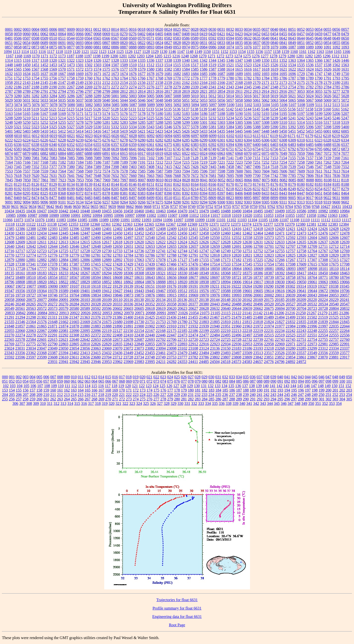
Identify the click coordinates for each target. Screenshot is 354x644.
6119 (274, 136)
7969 (106, 180)
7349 (27, 167)
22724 (215, 339)
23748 (150, 357)
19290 (269, 286)
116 (101, 386)
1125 (120, 52)
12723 (42, 251)
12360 (95, 224)
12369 (192, 224)
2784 (327, 87)
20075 (31, 300)
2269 (88, 87)
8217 (221, 189)
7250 (248, 162)
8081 (275, 180)
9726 (165, 207)
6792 (292, 149)
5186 (204, 114)
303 (335, 399)
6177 (301, 136)
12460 (226, 233)
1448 (9, 65)
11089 (104, 220)
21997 (323, 326)
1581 (159, 69)
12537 (139, 238)
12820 (236, 255)
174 (149, 390)
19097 (64, 286)
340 (242, 403)
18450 (323, 273)
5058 (239, 100)
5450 (283, 131)
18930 (193, 282)
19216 (225, 286)
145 (300, 386)
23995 (150, 362)
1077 (257, 47)
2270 (97, 87)
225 (149, 395)
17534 (236, 264)
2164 (204, 83)
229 (177, 395)
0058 (9, 34)
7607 (292, 171)
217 (94, 395)
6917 (142, 153)
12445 (63, 233)
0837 (257, 43)
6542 (9, 149)
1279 (282, 56)
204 (5, 395)
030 (211, 377)
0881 (97, 47)
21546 (20, 322)
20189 (290, 300)
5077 (44, 105)
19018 (269, 282)
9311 (283, 202)
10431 (336, 207)
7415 (168, 167)
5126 (97, 109)
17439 (150, 264)
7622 (44, 176)
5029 (9, 100)
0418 (195, 34)
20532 (312, 304)
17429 (128, 264)
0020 (159, 29)
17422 (107, 264)
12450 (118, 233)
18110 (334, 269)
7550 (336, 167)
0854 (327, 43)
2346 (257, 87)
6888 (88, 153)
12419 (269, 229)
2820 (195, 91)
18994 (226, 282)
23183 (236, 348)
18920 (182, 282)
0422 (230, 34)
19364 (42, 291)
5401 (9, 131)
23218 (269, 348)
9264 (124, 202)
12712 (334, 246)
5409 (35, 131)
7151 (256, 158)
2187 (27, 87)
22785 (42, 344)
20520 (269, 304)
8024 (177, 180)
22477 (204, 335)
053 (19, 381)
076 (177, 381)
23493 (226, 353)
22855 (150, 344)
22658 (107, 339)
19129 (118, 286)
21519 (323, 317)
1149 (198, 52)
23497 (236, 353)
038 (266, 377)
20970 (129, 313)
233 (205, 395)
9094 (27, 202)
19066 (345, 282)
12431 (20, 233)
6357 (115, 145)
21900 (139, 326)
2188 (35, 87)
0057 (345, 29)
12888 (96, 260)
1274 (238, 56)
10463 (161, 211)
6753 (248, 149)
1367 (327, 60)
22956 (258, 344)
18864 (139, 282)
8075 (266, 180)
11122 (31, 224)
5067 (310, 100)
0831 (204, 43)
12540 (150, 238)
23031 (20, 348)
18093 (291, 269)
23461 (161, 353)
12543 (182, 238)
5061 (257, 100)
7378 (62, 167)
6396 (239, 145)
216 (88, 395)
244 (280, 395)
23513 (258, 353)
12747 (204, 251)
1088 (301, 47)
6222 (9, 140)
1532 (283, 65)
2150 (88, 83)
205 (12, 395)
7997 (124, 180)
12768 (334, 251)
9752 (209, 207)
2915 (274, 91)
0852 (310, 43)
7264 (345, 162)
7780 (283, 176)
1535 (301, 65)
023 (163, 377)
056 (39, 381)
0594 (230, 38)
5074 (18, 105)
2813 (133, 91)
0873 (35, 47)
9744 (183, 207)
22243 (301, 331)
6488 (327, 145)
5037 (80, 100)
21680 (118, 322)
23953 (107, 362)
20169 (258, 300)
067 (115, 381)
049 (342, 377)
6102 (230, 136)
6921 (177, 153)
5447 (257, 131)
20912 (53, 313)
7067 (319, 153)
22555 (334, 335)
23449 (128, 353)
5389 (265, 127)
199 (322, 390)
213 (67, 395)
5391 (283, 127)
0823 (150, 43)
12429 (345, 229)
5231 (204, 118)
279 (170, 399)
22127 (118, 331)
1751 (9, 78)
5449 (274, 131)
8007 (142, 180)
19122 (107, 286)
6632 (62, 149)
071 (143, 381)
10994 (97, 215)
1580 (150, 69)
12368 (182, 224)
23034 (31, 348)
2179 (327, 83)
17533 (226, 264)
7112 (177, 158)
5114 (345, 105)
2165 (212, 83)
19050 (301, 282)
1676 (133, 74)
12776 (53, 255)
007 (53, 377)
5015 (239, 96)
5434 (212, 131)
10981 (312, 211)
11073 (18, 220)
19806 (85, 295)
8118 (345, 180)
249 (315, 395)
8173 (248, 184)
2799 (106, 91)
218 (101, 395)
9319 (327, 202)
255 (5, 399)
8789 (195, 198)
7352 (35, 167)
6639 (115, 149)
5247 (345, 118)
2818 (177, 91)
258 (26, 399)
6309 (292, 140)
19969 (193, 295)
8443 (283, 193)
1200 (114, 56)
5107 (292, 105)
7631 (53, 176)
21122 (236, 313)
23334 (334, 348)
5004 (142, 96)
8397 (221, 193)
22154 (139, 331)
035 (246, 377)
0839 (265, 43)
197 (308, 390)
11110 (305, 220)
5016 (248, 96)
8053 (230, 180)
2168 (239, 83)
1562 (336, 65)
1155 (250, 52)
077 (184, 381)
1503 (97, 65)
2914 (265, 91)
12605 (323, 238)
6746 (186, 149)
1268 (194, 56)
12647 (85, 246)
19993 (236, 295)
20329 (107, 304)
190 (260, 390)
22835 (118, 344)
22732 (247, 339)
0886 (115, 47)
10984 (345, 211)
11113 (336, 220)
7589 (168, 171)
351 (318, 403)
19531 (193, 291)
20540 (334, 304)
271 (115, 399)
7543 (301, 167)
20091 (64, 300)
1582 (168, 69)
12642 (31, 246)
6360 (142, 145)
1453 (53, 65)
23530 (291, 353)
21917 (182, 326)
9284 (168, 202)
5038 (88, 100)
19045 (291, 282)
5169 (62, 114)
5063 (274, 100)
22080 (53, 331)
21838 (312, 322)
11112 (326, 220)
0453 (265, 34)
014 (101, 377)
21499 (291, 317)
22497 (247, 335)
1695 (283, 74)
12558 (247, 238)
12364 (138, 224)
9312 (292, 202)
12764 (312, 251)
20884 (42, 313)
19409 (96, 291)
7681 (212, 176)
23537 (301, 353)
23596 (20, 357)
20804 (334, 308)
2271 (106, 87)
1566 (27, 69)
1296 (326, 56)
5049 (168, 100)
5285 (142, 122)
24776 (269, 362)
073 (156, 381)
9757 (236, 207)
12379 (290, 224)
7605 (274, 171)
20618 (150, 308)
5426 (186, 131)
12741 (161, 251)
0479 (345, 34)
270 (108, 399)
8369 (71, 193)
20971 (140, 313)
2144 (35, 83)
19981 (226, 295)
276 (149, 399)
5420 (133, 131)
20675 (269, 308)
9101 (62, 202)
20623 (182, 308)
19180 (182, 286)
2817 (168, 91)
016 (115, 377)
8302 (35, 193)
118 (114, 386)
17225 (258, 260)
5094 (195, 105)
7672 (195, 176)
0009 (71, 29)
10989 (54, 215)
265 (74, 399)
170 (122, 390)
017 (122, 377)
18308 (139, 273)
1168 (18, 56)
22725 (226, 339)
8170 (230, 184)
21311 (52, 317)
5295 (168, 122)
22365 (85, 335)
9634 (32, 207)
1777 (204, 78)
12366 (160, 224)
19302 (290, 286)
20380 (204, 304)
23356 (20, 353)
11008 (183, 215)
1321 (62, 60)
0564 (88, 38)
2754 (292, 87)
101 (349, 381)
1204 (149, 56)
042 (294, 377)
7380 (71, 167)
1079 (274, 47)
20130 (139, 300)
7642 (80, 176)
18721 (236, 277)
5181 (168, 114)
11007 (172, 215)
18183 (42, 273)
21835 (301, 322)
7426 (195, 167)
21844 (334, 322)
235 (218, 395)
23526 (280, 353)
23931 (53, 362)
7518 (274, 167)
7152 (265, 158)
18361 (215, 273)
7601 (248, 171)
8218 (230, 189)
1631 (345, 69)
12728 (85, 251)
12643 (42, 246)
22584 (31, 339)
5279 (88, 122)
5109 (310, 105)
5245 (327, 118)
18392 (280, 273)
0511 (62, 38)
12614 (74, 242)
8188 (345, 184)
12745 (193, 251)
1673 (115, 74)
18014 (172, 269)
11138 (52, 224)
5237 (257, 118)
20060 (20, 300)
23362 (31, 353)
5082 (89, 105)
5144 (248, 109)
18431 (312, 273)
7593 (177, 171)
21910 (172, 326)
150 (335, 386)
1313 (344, 56)
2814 (142, 91)
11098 (189, 220)
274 (136, 399)
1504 (106, 65)
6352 (71, 145)
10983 (334, 211)
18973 (215, 282)
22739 (258, 339)
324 (139, 403)
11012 (194, 215)
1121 (85, 52)
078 (191, 381)
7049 (283, 153)
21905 (161, 326)
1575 (106, 69)
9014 (301, 198)
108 (47, 386)
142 (280, 386)
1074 (230, 47)
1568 (44, 69)
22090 (74, 331)
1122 (94, 52)
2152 (106, 83)
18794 (345, 277)
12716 (9, 251)
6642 (142, 149)
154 (12, 390)
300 (315, 399)
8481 (71, 198)
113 (81, 386)
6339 (44, 145)
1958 (9, 83)
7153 (274, 158)
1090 (319, 47)
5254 (53, 122)
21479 (236, 317)
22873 (172, 344)
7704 (265, 176)
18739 (269, 277)
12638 (334, 242)
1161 (303, 52)
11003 (162, 215)
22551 (312, 335)
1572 (80, 69)
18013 (161, 269)
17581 (280, 264)
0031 (221, 29)
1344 (212, 60)
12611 (42, 242)
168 (108, 390)
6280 (142, 140)
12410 (182, 229)
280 (177, 399)
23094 (161, 348)
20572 (42, 308)
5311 (292, 122)
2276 (150, 87)
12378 (279, 224)
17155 (204, 260)
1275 (247, 56)
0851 (301, 43)
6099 (213, 136)
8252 (301, 189)
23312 (323, 348)
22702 (161, 339)
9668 (147, 207)
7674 (204, 176)
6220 (345, 136)
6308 (283, 140)
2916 (283, 91)
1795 (345, 78)
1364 (301, 60)
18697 (215, 277)
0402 (142, 34)
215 (81, 395)
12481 (31, 238)
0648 (327, 38)
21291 (9, 317)
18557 (63, 277)
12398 (85, 229)
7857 (36, 180)
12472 (291, 233)
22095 (85, 331)
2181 (345, 83)
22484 (215, 335)
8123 (18, 184)
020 (143, 377)
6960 (212, 153)
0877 (71, 47)
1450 (27, 65)
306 (15, 403)
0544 (71, 38)
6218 (327, 136)
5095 (204, 105)
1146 (172, 52)
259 (32, 399)
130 (197, 386)
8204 (106, 189)
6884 (62, 153)
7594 (186, 171)
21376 (96, 317)
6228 (62, 140)
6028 (133, 136)
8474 (35, 198)
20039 (291, 295)
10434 (9, 211)
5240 (283, 118)
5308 (265, 122)
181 (198, 390)
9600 (336, 202)
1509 (124, 65)
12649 (107, 246)
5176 (124, 114)
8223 (239, 189)
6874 (9, 153)
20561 (20, 308)
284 (205, 399)
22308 (74, 335)
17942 (118, 269)
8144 (115, 184)
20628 (204, 308)
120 (128, 386)
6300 (212, 140)
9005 (292, 198)
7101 (142, 158)
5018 (265, 96)
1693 (265, 74)
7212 (159, 162)
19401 (85, 291)
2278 (168, 87)
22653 (96, 339)
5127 (106, 109)
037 (260, 377)
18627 (128, 277)
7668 (177, 176)
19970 (204, 295)
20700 (291, 308)
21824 (269, 322)
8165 (204, 184)
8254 (319, 189)
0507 (27, 38)
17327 (345, 260)
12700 (258, 246)
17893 (74, 269)
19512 (182, 291)
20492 (247, 304)
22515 (269, 335)
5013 (221, 96)
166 (94, 390)
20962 (118, 313)
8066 (248, 180)
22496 (236, 335)
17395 (85, 264)
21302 (42, 317)
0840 (274, 43)
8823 (230, 198)
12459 (215, 233)
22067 (42, 331)
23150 (226, 348)
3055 (319, 91)
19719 (20, 295)
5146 (265, 109)
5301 (204, 122)
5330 (97, 127)
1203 (141, 56)
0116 (115, 34)
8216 (212, 189)
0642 (283, 38)
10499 (280, 211)
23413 (85, 353)
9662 (130, 207)
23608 (53, 357)
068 (122, 381)
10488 (226, 211)
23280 (291, 348)
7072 (327, 153)
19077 (31, 286)
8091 (319, 180)
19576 (204, 291)
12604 (312, 238)
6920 (168, 153)
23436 (118, 353)
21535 (9, 322)
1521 (230, 65)
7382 (80, 167)
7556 (18, 171)
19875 (139, 295)
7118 (186, 158)
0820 (124, 43)
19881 (161, 295)
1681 (168, 74)
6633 (71, 149)
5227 (168, 118)
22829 (107, 344)
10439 (53, 211)
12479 (9, 238)
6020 (62, 136)
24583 (247, 362)
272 (122, 399)
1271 (211, 56)
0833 (221, 43)
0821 (133, 43)
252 (335, 395)
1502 (88, 65)
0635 (257, 38)
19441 (128, 291)
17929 (107, 269)
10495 (258, 211)
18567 (74, 277)
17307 (312, 260)
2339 (195, 87)
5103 (257, 105)
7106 (160, 158)
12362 (117, 224)
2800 (115, 91)
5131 (133, 109)
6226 (44, 140)
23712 (118, 357)
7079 (18, 158)
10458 (128, 211)
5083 (98, 105)
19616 (280, 291)
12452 (139, 233)
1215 (167, 56)
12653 (150, 246)
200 (328, 390)
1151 (216, 52)
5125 (88, 109)
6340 (53, 145)
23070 (118, 348)
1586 (204, 69)
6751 (230, 149)
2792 (53, 91)
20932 (96, 313)
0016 (133, 29)
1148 (190, 52)
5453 (310, 131)
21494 (280, 317)
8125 (27, 184)
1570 (62, 69)
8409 (257, 193)
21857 (20, 326)
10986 (22, 215)
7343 (9, 167)
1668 (71, 74)
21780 (182, 322)
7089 (98, 158)
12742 (172, 251)
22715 (182, 339)
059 (60, 381)
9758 (245, 207)
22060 (20, 331)
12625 (193, 242)
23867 (312, 357)
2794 (62, 91)
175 (156, 390)
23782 (193, 357)
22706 (172, 339)
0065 (71, 34)
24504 (215, 362)
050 (349, 377)
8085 (292, 180)
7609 (301, 171)
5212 (44, 118)
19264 (247, 286)
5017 (257, 96)
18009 (150, 269)
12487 (85, 238)
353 (332, 403)
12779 (74, 255)
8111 (336, 180)
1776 (195, 78)
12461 (236, 233)
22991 (345, 344)
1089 (310, 47)
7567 (71, 171)
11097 (178, 220)
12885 (74, 260)
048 (335, 377)
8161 (168, 184)
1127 (137, 52)
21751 (150, 322)
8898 (265, 198)
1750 (345, 74)
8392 (186, 193)
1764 (124, 78)
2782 (310, 87)
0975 (195, 47)
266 (81, 399)
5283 (124, 122)
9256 (97, 202)
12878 (345, 255)
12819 (226, 255)
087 (253, 381)
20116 (128, 300)
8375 (97, 193)
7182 (62, 162)
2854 (221, 91)
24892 (290, 362)
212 (60, 395)
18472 (9, 277)
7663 (150, 176)
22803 (63, 344)
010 (74, 377)
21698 (128, 322)
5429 (195, 131)
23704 (107, 357)
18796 (9, 282)
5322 (27, 127)
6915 (124, 153)
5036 (71, 100)
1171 (44, 56)
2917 (292, 91)
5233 (221, 118)
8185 (336, 184)
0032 (230, 29)
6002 (336, 131)
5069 (327, 100)
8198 (62, 189)
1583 (177, 69)
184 (218, 390)
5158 (310, 109)
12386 (20, 229)
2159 (168, 83)
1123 (103, 52)
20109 (107, 300)
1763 (115, 78)
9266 (142, 202)
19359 (31, 291)
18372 (236, 273)
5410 (44, 131)
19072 (20, 286)
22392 (107, 335)
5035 (62, 100)
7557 (27, 171)
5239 (274, 118)
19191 (193, 286)
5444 (230, 131)
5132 (141, 109)
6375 (168, 145)
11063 (333, 215)
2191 (62, 87)
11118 (10, 224)
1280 (291, 56)
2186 (18, 87)
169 (115, 390)
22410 (128, 335)
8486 (106, 198)
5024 (310, 96)
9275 (159, 202)
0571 (150, 38)
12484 (63, 238)
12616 (96, 242)
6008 (9, 136)
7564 (62, 171)
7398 (115, 167)
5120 (44, 109)
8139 (88, 184)
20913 (64, 313)
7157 (310, 158)
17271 (301, 260)
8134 (71, 184)
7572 (97, 171)
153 (5, 390)
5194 (274, 114)
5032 (35, 100)
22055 (9, 331)
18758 (291, 277)
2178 (319, 83)
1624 (310, 69)
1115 (34, 52)
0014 (115, 29)
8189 (9, 189)
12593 (301, 238)
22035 (334, 326)
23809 (247, 357)
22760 (345, 339)
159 (46, 390)
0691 (62, 43)
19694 (334, 291)
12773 (20, 255)
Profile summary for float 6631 (177, 608)
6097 (195, 136)
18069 (258, 269)
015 (108, 377)
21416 (139, 317)
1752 (18, 78)
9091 (9, 202)
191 (266, 390)
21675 (107, 322)
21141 (247, 313)
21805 (215, 322)
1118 (59, 52)
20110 (118, 300)
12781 (96, 255)
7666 (168, 176)
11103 (242, 220)
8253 (310, 189)
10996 (119, 215)
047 (328, 377)
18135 (9, 273)
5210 (27, 118)
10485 (215, 211)
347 (291, 403)
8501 (159, 198)
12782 (107, 255)
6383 (195, 145)
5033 (44, 100)
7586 (150, 171)
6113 (248, 136)
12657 (193, 246)
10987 (32, 215)
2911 (239, 91)
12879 (9, 260)
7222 (230, 162)
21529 (345, 317)
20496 (258, 304)
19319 (312, 286)
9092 (18, 202)
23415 (96, 353)
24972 (301, 362)
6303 (239, 140)
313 (63, 403)
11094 (157, 220)
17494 (204, 264)
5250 (27, 122)
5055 (212, 100)
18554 (53, 277)
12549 (204, 238)
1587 (212, 69)
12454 (161, 233)
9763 (280, 207)
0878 (80, 47)
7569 (88, 171)
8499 (150, 198)
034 (239, 377)
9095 (35, 202)
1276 (256, 56)
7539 (292, 167)
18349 (204, 273)
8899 (274, 198)
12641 (20, 246)
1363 (292, 60)
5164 (18, 114)
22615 (53, 339)
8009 (151, 180)
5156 (292, 109)
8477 (53, 198)
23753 (172, 357)
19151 (150, 286)
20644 (236, 308)
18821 (53, 282)
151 (341, 386)
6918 (150, 153)
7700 (257, 176)
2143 (27, 83)
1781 (239, 78)
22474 (193, 335)
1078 (265, 47)
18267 (85, 273)
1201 (123, 56)
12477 (334, 233)
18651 (161, 277)
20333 (118, 304)
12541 (161, 238)
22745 (291, 339)
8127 (44, 184)
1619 (274, 69)
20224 (323, 300)
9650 (77, 207)
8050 (213, 180)
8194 (35, 189)
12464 (258, 233)
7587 (159, 171)
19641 (301, 291)
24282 (172, 362)
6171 (292, 136)
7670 (186, 176)
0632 (248, 38)
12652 (139, 246)
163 (74, 390)
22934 (226, 344)
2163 (195, 83)
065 (101, 381)
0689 (44, 43)
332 (194, 403)
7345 (18, 167)
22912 (193, 344)
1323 (80, 60)
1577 (124, 69)
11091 (125, 220)
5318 (336, 122)
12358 (84, 224)
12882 (42, 260)
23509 (247, 353)
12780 (85, 255)
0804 (88, 43)
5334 (133, 127)
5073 (9, 105)
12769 (345, 251)
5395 (301, 127)
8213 (186, 189)
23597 (31, 357)
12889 (107, 260)
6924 (204, 153)
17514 (215, 264)
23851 (269, 357)
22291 (53, 335)
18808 (20, 282)
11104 (253, 220)
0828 (177, 43)
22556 (345, 335)
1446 (345, 60)
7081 (36, 158)
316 (84, 403)
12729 (96, 251)
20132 (150, 300)
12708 (301, 246)
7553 (9, 171)
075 (170, 381)
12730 (107, 251)
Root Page (177, 625)
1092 (336, 47)
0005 (44, 29)
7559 (44, 171)
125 (162, 386)
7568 (80, 171)
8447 (301, 193)
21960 (236, 326)
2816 (159, 91)
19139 (128, 286)
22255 (323, 331)
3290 (106, 96)
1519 (212, 65)
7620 (35, 176)
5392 (292, 127)
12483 (53, 238)
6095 (177, 136)
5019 (274, 96)
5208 (9, 118)
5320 (9, 127)
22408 (118, 335)
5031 (27, 100)
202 (342, 390)
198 (315, 390)
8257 (327, 189)
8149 (142, 184)
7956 (89, 180)
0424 (248, 34)
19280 (258, 286)
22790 (53, 344)
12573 (269, 238)
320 (112, 403)
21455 (193, 317)
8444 (292, 193)
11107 (284, 220)
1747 (319, 74)
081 (211, 381)
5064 (283, 100)
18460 (334, 273)
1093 (345, 47)
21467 (215, 317)
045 (315, 377)
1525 (265, 65)
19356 (20, 291)
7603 (257, 171)
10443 (74, 211)
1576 (115, 69)
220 (115, 395)
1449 (18, 65)
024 (170, 377)
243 (273, 395)
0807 (106, 43)
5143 (239, 109)
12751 (247, 251)
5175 (115, 114)
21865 (42, 326)
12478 (345, 233)
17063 (139, 260)
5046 (142, 100)
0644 (301, 38)
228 (170, 395)
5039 (97, 100)
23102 (182, 348)
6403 (274, 145)
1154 (242, 52)
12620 (139, 242)
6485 (310, 145)
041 (287, 377)
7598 (221, 171)
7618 (18, 176)
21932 (193, 326)
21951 (226, 326)
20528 (301, 304)
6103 (239, 136)
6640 (124, 149)
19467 (161, 291)
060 (67, 381)
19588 (226, 291)
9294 (204, 202)
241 (260, 395)
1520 (221, 65)
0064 (62, 34)
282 (191, 399)
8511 (177, 198)
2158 (159, 83)
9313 (301, 202)
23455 (150, 353)
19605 (258, 291)
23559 (334, 353)
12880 (20, 260)
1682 (177, 74)
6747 (195, 149)
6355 (97, 145)
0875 (53, 47)
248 (308, 395)
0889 (142, 47)
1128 (146, 52)
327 (160, 403)
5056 (221, 100)
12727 (74, 251)
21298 (31, 317)
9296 (212, 202)
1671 (97, 74)
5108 (301, 105)
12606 (334, 238)
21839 (323, 322)
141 (273, 386)
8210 (159, 189)
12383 (333, 224)
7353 (44, 167)
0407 (177, 34)
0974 (186, 47)
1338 (168, 60)
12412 (204, 229)
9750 (201, 207)
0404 (150, 34)
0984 (204, 47)
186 (232, 390)
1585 (195, 69)
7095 (124, 158)
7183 (71, 162)
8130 (62, 184)
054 (26, 381)
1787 (292, 78)
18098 (312, 269)
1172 (53, 56)
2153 (115, 83)
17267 (291, 260)
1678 (150, 74)
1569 (53, 69)
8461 (336, 193)
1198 (97, 56)
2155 (133, 83)
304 (342, 399)
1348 (248, 60)
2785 (336, 87)
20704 (301, 308)
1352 (283, 60)
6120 (283, 136)
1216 (176, 56)
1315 (18, 60)
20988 (150, 313)
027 (191, 377)
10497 (269, 211)
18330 (182, 273)
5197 (301, 114)
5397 (319, 127)
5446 (248, 131)
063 (88, 381)
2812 (124, 91)
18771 (323, 277)
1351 (274, 60)
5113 (336, 105)
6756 (274, 149)
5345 (159, 127)
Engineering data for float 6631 (177, 617)
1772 (186, 78)
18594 (96, 277)
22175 (172, 331)
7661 (142, 176)
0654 (27, 43)
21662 (63, 322)
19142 (139, 286)
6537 (345, 145)
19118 (96, 286)
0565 (97, 38)
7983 (115, 180)
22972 (301, 344)
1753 (27, 78)
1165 (338, 52)
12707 (291, 246)
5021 (292, 96)
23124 (204, 348)
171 (129, 390)
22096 (96, 331)
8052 (221, 180)
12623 (172, 242)
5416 (97, 131)
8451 (319, 193)
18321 (161, 273)
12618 (118, 242)
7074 (336, 153)
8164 (195, 184)
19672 (323, 291)
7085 (71, 158)
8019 (168, 180)
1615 (239, 69)
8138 (80, 184)
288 (232, 399)
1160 (294, 52)
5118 (26, 109)
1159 (285, 52)
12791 (193, 255)
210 (46, 395)
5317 (327, 122)
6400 (257, 145)
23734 (139, 357)
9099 (53, 202)
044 (308, 377)
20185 (280, 300)
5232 (212, 118)
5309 (274, 122)
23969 (129, 362)
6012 (36, 136)
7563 (53, 171)
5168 (53, 114)
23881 (334, 357)
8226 (248, 189)
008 (60, 377)
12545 (193, 238)
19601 (247, 291)
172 (136, 390)
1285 (318, 56)
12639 (345, 242)
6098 (204, 136)
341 (249, 403)
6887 (80, 153)
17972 (139, 269)
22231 (269, 331)
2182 (9, 87)
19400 (74, 291)
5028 (345, 96)
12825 (291, 255)
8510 (168, 198)
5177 (133, 114)
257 (19, 399)
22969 (280, 344)
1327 (106, 60)
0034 (248, 29)
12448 (96, 233)
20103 (85, 300)
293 (266, 399)
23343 (9, 353)
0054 (319, 29)
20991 (161, 313)
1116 (42, 52)
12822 (258, 255)
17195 (247, 260)
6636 (88, 149)
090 (273, 381)
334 (208, 403)
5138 (194, 109)
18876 (150, 282)
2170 (257, 83)
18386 (258, 273)
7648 (97, 176)
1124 (111, 52)
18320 (150, 273)
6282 (159, 140)
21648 (53, 322)
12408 (161, 229)
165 (88, 390)
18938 (204, 282)
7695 (230, 176)
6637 (97, 149)
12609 (20, 242)
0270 (124, 34)
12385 (9, 229)
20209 (301, 300)
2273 (124, 87)
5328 (80, 127)
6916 (133, 153)
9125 (71, 202)
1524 (257, 65)
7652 (115, 176)
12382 (322, 224)
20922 (75, 313)
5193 (265, 114)
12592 (291, 238)
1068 (221, 47)
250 (322, 395)
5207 (345, 114)
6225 (35, 140)
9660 (121, 207)
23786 (204, 357)
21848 (9, 326)
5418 (115, 131)
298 (301, 399)
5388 (257, 127)
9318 (319, 202)
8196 (44, 189)
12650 (118, 246)
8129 (53, 184)
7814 (319, 176)
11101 (221, 220)
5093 (186, 105)
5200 (327, 114)
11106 (273, 220)
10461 (150, 211)
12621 (150, 242)
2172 (274, 83)
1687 (221, 74)
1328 (115, 60)
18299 (118, 273)
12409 (172, 229)
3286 (71, 96)
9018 (319, 198)
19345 (344, 286)
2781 (301, 87)
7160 (336, 158)
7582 (133, 171)
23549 (312, 353)
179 (184, 390)
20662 (258, 308)
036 (253, 377)
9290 (177, 202)
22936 (236, 344)
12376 (257, 224)
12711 (323, 246)
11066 (8, 220)
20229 (334, 300)
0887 (124, 47)
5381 (212, 127)
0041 (283, 29)
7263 (336, 162)
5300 (195, 122)
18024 (183, 269)
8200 (80, 189)
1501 (80, 65)
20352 (150, 304)
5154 (274, 109)
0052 (301, 29)
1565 (18, 69)
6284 (177, 140)
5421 (142, 131)
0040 (274, 29)
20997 (172, 313)
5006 (159, 96)
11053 (269, 215)
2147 (62, 83)
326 (153, 403)
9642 (50, 207)
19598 (236, 291)
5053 (204, 100)
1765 (133, 78)
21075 (205, 313)
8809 (212, 198)
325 (146, 403)
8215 (204, 189)
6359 (133, 145)
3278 (345, 91)
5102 (248, 105)
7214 (177, 162)
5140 (212, 109)
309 (36, 403)
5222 (124, 118)
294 (273, 399)
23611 (74, 357)
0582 (168, 38)
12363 (128, 224)
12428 (334, 229)
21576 (42, 322)
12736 (139, 251)
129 (190, 386)
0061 (35, 34)
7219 (204, 162)
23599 (42, 357)
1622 (292, 69)
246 (294, 395)
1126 (129, 52)
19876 (150, 295)
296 (287, 399)
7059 (301, 153)
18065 (248, 269)
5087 (133, 105)
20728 (323, 308)
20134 (161, 300)
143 (286, 386)
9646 (68, 207)
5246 (336, 118)
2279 (177, 87)
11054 (279, 215)
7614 (345, 171)
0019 (150, 29)
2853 (212, 91)
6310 (301, 140)
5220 (106, 118)
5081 (80, 105)
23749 (161, 357)
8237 (265, 189)
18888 (161, 282)
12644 (53, 246)
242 (266, 395)
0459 (319, 34)
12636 (312, 242)
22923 (215, 344)
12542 (172, 238)
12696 (247, 246)
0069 (106, 34)
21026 (183, 313)
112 (74, 386)
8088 (310, 180)
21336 (63, 317)
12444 (53, 233)
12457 (193, 233)
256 (12, 399)
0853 (319, 43)
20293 (85, 304)
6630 (44, 149)
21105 (215, 313)
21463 (204, 317)
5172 (88, 114)
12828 (323, 255)
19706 (345, 291)
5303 (221, 122)
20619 (161, 308)
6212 (318, 136)
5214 (62, 118)
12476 (323, 233)
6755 (265, 149)
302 (328, 399)
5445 (239, 131)
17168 (215, 260)
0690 (53, 43)
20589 (85, 308)
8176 (274, 184)
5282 (115, 122)
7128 (194, 158)
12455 (172, 233)
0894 (159, 47)
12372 (225, 224)
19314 (301, 286)
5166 (35, 114)
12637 (323, 242)
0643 (292, 38)
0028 (195, 29)
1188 (79, 56)
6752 (239, 149)
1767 (150, 78)
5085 (115, 105)
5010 (195, 96)
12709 (312, 246)
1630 (336, 69)
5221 (115, 118)
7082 (44, 158)
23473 (172, 353)
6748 (204, 149)
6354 (88, 145)
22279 (42, 335)
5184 (195, 114)
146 (307, 386)
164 (81, 390)
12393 (53, 229)
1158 (277, 52)
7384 (88, 167)
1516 (186, 65)
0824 (159, 43)
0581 (159, 38)
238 (239, 395)
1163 (320, 52)
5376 (177, 127)
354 (339, 403)
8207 (133, 189)
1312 (335, 56)
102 (6, 386)
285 (211, 399)
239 (246, 395)
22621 (63, 339)
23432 (107, 353)
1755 (44, 78)
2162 (186, 83)
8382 (133, 193)
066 (108, 381)
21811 (236, 322)
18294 (107, 273)
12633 (280, 242)
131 (204, 386)
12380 (301, 224)
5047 (150, 100)
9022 (327, 198)
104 (19, 386)
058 (53, 381)
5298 (177, 122)
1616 (248, 69)
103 (13, 386)
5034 (53, 100)
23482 (193, 353)
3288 (88, 96)
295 (280, 399)
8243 (274, 189)
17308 (323, 260)
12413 (215, 229)
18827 (74, 282)
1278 (273, 56)
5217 (88, 118)
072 (149, 381)
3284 (53, 96)
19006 (236, 282)
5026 (327, 96)
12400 (96, 229)
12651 (128, 246)
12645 (63, 246)
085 (239, 381)
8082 (283, 180)
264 (67, 399)
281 (184, 399)
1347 (239, 60)
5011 (203, 96)
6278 (124, 140)
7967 (98, 180)
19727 (31, 295)
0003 (27, 29)
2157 (150, 83)
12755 (280, 251)
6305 (257, 140)
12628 (226, 242)
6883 (53, 153)
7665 (159, 176)
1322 (71, 60)
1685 (204, 74)
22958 (269, 344)
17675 (334, 264)
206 (19, 395)
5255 (62, 122)
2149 (80, 83)
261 (46, 399)
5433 (204, 131)
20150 (236, 300)
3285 (62, 96)
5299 (186, 122)
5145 (256, 109)
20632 (215, 308)
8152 (159, 184)
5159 (318, 109)
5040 (106, 100)
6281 (150, 140)
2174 (292, 83)
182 (205, 390)
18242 (74, 273)
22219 (258, 331)
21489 (269, 317)
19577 (215, 291)
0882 (106, 47)
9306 (274, 202)
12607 (345, 238)
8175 (265, 184)
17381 (63, 264)
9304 (257, 202)
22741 (269, 339)
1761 (97, 78)
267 (88, 399)
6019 (53, 136)
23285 (301, 348)
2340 (204, 87)
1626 (327, 69)
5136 (177, 109)
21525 (334, 317)
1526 (274, 65)
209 (39, 395)
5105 (275, 105)
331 (187, 403)
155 (19, 390)
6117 (265, 136)
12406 (139, 229)
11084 (72, 220)
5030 (18, 100)
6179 (310, 136)
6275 (97, 140)
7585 (142, 171)
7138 (203, 158)
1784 (265, 78)
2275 (142, 87)
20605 (139, 308)
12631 (258, 242)
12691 (236, 246)
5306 (248, 122)
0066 (80, 34)
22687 (139, 339)
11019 (237, 215)
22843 (128, 344)
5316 (319, 122)
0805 (97, 43)
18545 (42, 277)
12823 (269, 255)
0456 (292, 34)
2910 (230, 91)
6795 (319, 149)
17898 (85, 269)
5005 (150, 96)
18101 (323, 269)
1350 (265, 60)
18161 (20, 273)
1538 (327, 65)
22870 (161, 344)
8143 (106, 184)
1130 (163, 52)
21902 (150, 326)
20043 (312, 295)
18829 (85, 282)
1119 (68, 52)
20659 (247, 308)
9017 (310, 198)
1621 (283, 69)
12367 (171, 224)
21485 (247, 317)
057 (46, 381)
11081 (50, 220)
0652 (18, 43)
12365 (149, 224)
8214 (195, 189)
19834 (96, 295)
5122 (62, 109)
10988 (43, 215)
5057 (230, 100)
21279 (323, 313)
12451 (128, 233)
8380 (115, 193)
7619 (27, 176)
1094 (8, 52)
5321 (18, 127)
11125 (41, 224)
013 (94, 377)
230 (184, 395)
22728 (236, 339)
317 (91, 403)
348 (297, 403)
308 (29, 403)
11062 (322, 215)
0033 (239, 29)
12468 (269, 233)
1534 (292, 65)
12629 (236, 242)
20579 (63, 308)
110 (61, 386)
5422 (150, 131)
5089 (151, 105)
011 (81, 377)
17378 (53, 264)
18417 (301, 273)
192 (273, 390)
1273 (229, 56)
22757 (334, 339)
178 (177, 390)
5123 (71, 109)
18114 (345, 269)
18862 (128, 282)
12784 (128, 255)
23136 (215, 348)
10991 (76, 215)
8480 (62, 198)
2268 (80, 87)
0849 (292, 43)
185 (225, 390)
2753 (283, 87)
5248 (9, 122)
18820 (42, 282)
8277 (336, 189)
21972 (258, 326)
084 (232, 381)
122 (142, 386)
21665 (74, 322)
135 (231, 386)
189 (253, 390)
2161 (177, 83)
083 (225, 381)
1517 (195, 65)
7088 (89, 158)
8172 (239, 184)
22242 (291, 331)
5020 (283, 96)
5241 (292, 118)
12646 (74, 246)
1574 (97, 69)
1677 (142, 74)
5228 (177, 118)
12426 (323, 229)
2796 (80, 91)
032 (225, 377)
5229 (186, 118)
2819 (186, 91)
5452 (301, 131)
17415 (96, 264)
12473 (301, 233)
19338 (334, 286)
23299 (312, 348)
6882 (44, 153)
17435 (139, 264)
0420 (212, 34)
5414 (80, 131)
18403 (291, 273)
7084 (62, 158)
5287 (150, 122)
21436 (172, 317)
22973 (312, 344)
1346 (230, 60)
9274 (150, 202)
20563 (31, 308)
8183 (319, 184)
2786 (345, 87)
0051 (292, 29)
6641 (133, 149)
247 (301, 395)
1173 (62, 56)
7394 (106, 167)
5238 (265, 118)
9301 (230, 202)
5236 (248, 118)
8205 (115, 189)
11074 (29, 220)
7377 (53, 167)
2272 (115, 87)
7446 (221, 167)
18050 (215, 269)
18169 (31, 273)
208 (32, 395)
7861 (44, 180)
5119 (35, 109)
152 (348, 386)
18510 (31, 277)
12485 (74, 238)
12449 (107, 233)
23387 (53, 353)
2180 (336, 83)
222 (129, 395)
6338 (35, 145)
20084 (53, 300)
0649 (336, 38)
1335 (142, 60)
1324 (88, 60)
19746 (53, 295)
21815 (247, 322)
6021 (71, 136)
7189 (124, 162)
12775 (42, 255)
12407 (150, 229)
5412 (62, 131)
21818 (258, 322)
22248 (312, 331)
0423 (239, 34)
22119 (107, 331)
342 (256, 403)
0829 (186, 43)
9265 (133, 202)
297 (294, 399)
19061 (312, 282)
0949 (168, 47)
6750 (221, 149)
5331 (106, 127)
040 (280, 377)
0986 (212, 47)
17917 (96, 269)
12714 (345, 246)
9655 (94, 207)
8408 (248, 193)
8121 (9, 184)
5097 (213, 105)
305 (349, 399)
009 (67, 377)
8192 (18, 189)
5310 (283, 122)
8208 (142, 189)
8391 (177, 193)
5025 (319, 96)
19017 (258, 282)
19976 (215, 295)
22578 (20, 339)
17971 (129, 269)
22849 (139, 344)
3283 (44, 96)
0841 (283, 43)
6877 (18, 153)
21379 (107, 317)
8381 (124, 193)
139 (259, 386)
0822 (142, 43)
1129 (155, 52)
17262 (269, 260)
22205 (215, 331)
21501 (301, 317)
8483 (88, 198)
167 (101, 390)
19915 (172, 295)
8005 (133, 180)
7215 (186, 162)
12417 (247, 229)
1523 (248, 65)
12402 (118, 229)
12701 (269, 246)
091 (280, 381)
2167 (230, 83)
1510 (133, 65)
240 (253, 395)
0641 (274, 38)
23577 (345, 353)
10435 (20, 211)
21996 (312, 326)
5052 (195, 100)
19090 (53, 286)
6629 (35, 149)
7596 (204, 171)
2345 (248, 87)
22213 (236, 331)
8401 (230, 193)
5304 (230, 122)
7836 (336, 176)
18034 (204, 269)
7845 (9, 180)
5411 (53, 131)
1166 (346, 52)
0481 (9, 38)
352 (325, 403)
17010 (128, 260)
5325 (53, 127)
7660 (133, 176)
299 (308, 399)
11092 (136, 220)
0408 (186, 34)
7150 (248, 158)
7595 (195, 171)
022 (156, 377)
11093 (146, 220)
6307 (274, 140)
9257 (106, 202)
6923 (195, 153)
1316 (27, 60)
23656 (85, 357)
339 (236, 403)
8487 (115, 198)
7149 (239, 158)
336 (222, 403)
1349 (257, 60)
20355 (161, 304)
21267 (312, 313)
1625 (319, 69)
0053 (310, 29)
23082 (150, 348)
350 (311, 403)
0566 (106, 38)
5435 (221, 131)
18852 (107, 282)
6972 (257, 153)
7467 (239, 167)
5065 (292, 100)
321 (118, 403)
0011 (88, 29)
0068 (97, 34)
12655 (172, 246)
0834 (230, 43)
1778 (212, 78)
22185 (182, 331)
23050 (63, 348)
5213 (53, 118)
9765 (298, 207)
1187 (70, 56)
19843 (107, 295)
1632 (9, 74)
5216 (80, 118)
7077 (345, 153)
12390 (42, 229)
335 (215, 403)
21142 (258, 313)
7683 (221, 176)
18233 (63, 273)
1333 (124, 60)
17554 (269, 264)
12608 (9, 242)
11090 (114, 220)
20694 (280, 308)
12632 (269, 242)
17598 (291, 264)
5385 (239, 127)
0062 (44, 34)
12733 (118, 251)
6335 (9, 145)
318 (98, 403)
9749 (192, 207)
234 (211, 395)
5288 (159, 122)
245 (287, 395)
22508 (258, 335)
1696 (292, 74)
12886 (85, 260)
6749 (212, 149)
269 (101, 399)
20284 (74, 304)
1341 (195, 60)
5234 (230, 118)
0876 (62, 47)
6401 (265, 145)
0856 (345, 43)
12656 (182, 246)
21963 (247, 326)
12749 (226, 251)
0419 (204, 34)
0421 (221, 34)
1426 (336, 60)
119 (121, 386)
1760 (88, 78)
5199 (319, 114)
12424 (312, 229)
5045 (133, 100)
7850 (27, 180)
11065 (343, 215)
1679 (159, 74)
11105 (263, 220)
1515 (177, 65)
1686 (212, 74)
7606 (283, 171)
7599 (230, 171)
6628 (27, 149)
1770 (177, 78)
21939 (204, 326)
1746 (310, 74)
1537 (319, 65)
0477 (327, 34)
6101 (221, 136)
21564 (31, 322)
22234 (280, 331)
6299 (204, 140)
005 (39, 377)
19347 (9, 291)
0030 (212, 29)
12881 (31, 260)
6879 (27, 153)
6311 (310, 140)
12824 (280, 255)
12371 (214, 224)
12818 (215, 255)
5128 (115, 109)
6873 (345, 149)
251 (328, 395)
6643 (150, 149)
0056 (336, 29)
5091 (168, 105)
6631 (53, 149)
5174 (106, 114)
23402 (74, 353)
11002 (151, 215)
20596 (107, 308)
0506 (18, 38)
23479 (182, 353)
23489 (215, 353)
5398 (327, 127)
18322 (172, 273)
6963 (221, 153)
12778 (63, 255)
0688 (35, 43)
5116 (18, 109)
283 (198, 399)
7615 (9, 176)
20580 (74, 308)
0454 (274, 34)
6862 (327, 149)
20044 (323, 295)
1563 (345, 65)
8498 (142, 198)
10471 (193, 211)
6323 (319, 140)
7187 (106, 162)
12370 (203, 224)
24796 (280, 362)
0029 (204, 29)
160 (53, 390)
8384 (150, 193)
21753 (161, 322)
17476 (193, 264)
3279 (9, 96)
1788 (301, 78)
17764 (31, 269)
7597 (212, 171)
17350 (42, 264)
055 (32, 381)
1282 (309, 56)
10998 (141, 215)
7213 (168, 162)
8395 (212, 193)
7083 (53, 158)
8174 (257, 184)
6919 (159, 153)
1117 (51, 52)
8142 (97, 184)
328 (167, 403)
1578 (133, 69)
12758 (301, 251)
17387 (74, 264)
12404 (128, 229)
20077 (42, 300)
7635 (62, 176)
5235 (239, 118)
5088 (142, 105)
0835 (239, 43)
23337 (345, 348)
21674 (96, 322)
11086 (93, 220)
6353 (80, 145)
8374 (88, 193)
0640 (265, 38)
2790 (35, 91)
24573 (236, 362)
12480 (20, 238)
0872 (27, 47)
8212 (177, 189)
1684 (195, 74)
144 (293, 386)
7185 (88, 162)
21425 (150, 317)
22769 (9, 344)
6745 (177, 149)
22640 (74, 339)
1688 (230, 74)
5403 (27, 131)
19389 (63, 291)
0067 (88, 34)
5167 (44, 114)
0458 (310, 34)
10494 (247, 211)
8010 (160, 180)
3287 (80, 96)
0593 (221, 38)
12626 (204, 242)
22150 (128, 331)
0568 (124, 38)
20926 (86, 313)
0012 (97, 29)
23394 (63, 353)
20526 (280, 304)
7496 (257, 167)
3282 (35, 96)
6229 (71, 140)
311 (50, 403)
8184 (327, 184)
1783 (257, 78)
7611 (318, 171)
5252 (44, 122)
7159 (327, 158)
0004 (35, 29)
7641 (71, 176)
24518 (225, 362)
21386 (118, 317)
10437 (42, 211)
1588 (221, 69)
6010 (18, 136)
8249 (292, 189)
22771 (20, 344)
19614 (269, 291)
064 (94, 381)
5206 (336, 114)
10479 (204, 211)
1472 (62, 65)
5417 (106, 131)
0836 (248, 43)
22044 (345, 326)
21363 (85, 317)
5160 (327, 109)
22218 (247, 331)
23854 (291, 357)
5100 (230, 105)
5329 (88, 127)
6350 (62, 145)
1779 (221, 78)
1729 (301, 74)
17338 (20, 264)
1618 (265, 69)
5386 (248, 127)
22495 (226, 335)
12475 (312, 233)
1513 (159, 65)
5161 (336, 109)
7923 (62, 180)
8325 (44, 193)
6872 (336, 149)
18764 (312, 277)
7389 (97, 167)
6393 (221, 145)
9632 (24, 207)
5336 (142, 127)
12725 (63, 251)
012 (88, 377)
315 (77, 403)
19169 (161, 286)
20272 (53, 304)
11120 (20, 224)
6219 (336, 136)
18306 (128, 273)
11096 (168, 220)
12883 (53, 260)
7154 (283, 158)
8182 (310, 184)
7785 (292, 176)
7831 (327, 176)
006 (46, 377)
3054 (310, 91)
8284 (18, 193)
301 (322, 399)
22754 (312, 339)
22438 (139, 335)
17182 (236, 260)
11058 (311, 215)
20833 (10, 313)
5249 (18, 122)
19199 (204, 286)
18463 (345, 273)
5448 (265, 131)
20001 (258, 295)
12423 (301, 229)
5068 (319, 100)
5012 (212, 96)
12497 (128, 238)
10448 (85, 211)
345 (277, 403)
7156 (301, 158)
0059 (18, 34)
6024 (98, 136)
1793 (336, 78)
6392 (212, 145)
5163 (9, 114)
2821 (204, 91)
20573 (53, 308)
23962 (118, 362)
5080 (71, 105)
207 (26, 395)
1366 (319, 60)
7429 (204, 167)
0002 (18, 29)
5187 (212, 114)
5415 (88, 131)
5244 (319, 118)
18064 (237, 269)
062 (81, 381)
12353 (74, 224)
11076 (40, 220)
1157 (268, 52)
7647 (88, 176)
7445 (212, 167)
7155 (292, 158)
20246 (9, 304)
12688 (226, 246)
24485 (204, 362)
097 (322, 381)
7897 (53, 180)
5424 (168, 131)
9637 (41, 207)
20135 (171, 300)
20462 (226, 304)
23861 (301, 357)
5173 (97, 114)
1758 (71, 78)
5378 (195, 127)
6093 (160, 136)
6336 (18, 145)
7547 (319, 167)
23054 (74, 348)
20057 (345, 295)
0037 (265, 29)
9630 (6, 207)
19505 (172, 291)
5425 (177, 131)
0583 (177, 38)
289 (239, 399)
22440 (150, 335)
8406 (239, 193)
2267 (71, 87)
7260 (310, 162)
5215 (71, 118)
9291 (186, 202)
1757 (62, 78)
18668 (182, 277)
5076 (36, 105)
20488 (236, 304)
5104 (266, 105)
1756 (53, 78)
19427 (118, 291)
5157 (301, 109)
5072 (345, 100)
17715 (10, 269)
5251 (35, 122)
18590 (85, 277)
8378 (106, 193)
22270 (9, 335)
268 (94, 399)
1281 (300, 56)
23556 (323, 353)
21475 (226, 317)
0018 (142, 29)
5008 (177, 96)
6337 (27, 145)
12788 (172, 255)
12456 (182, 233)
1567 (35, 69)
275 (143, 399)
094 (301, 381)
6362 (159, 145)
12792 (204, 255)
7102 (151, 158)
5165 (27, 114)
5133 (150, 109)
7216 (195, 162)
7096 (133, 158)
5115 (9, 109)
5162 (345, 109)
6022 (80, 136)
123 (149, 386)
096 (315, 381)
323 (132, 403)
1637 (44, 74)
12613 (63, 242)
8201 (88, 189)
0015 (124, 29)
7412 (159, 167)
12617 (107, 242)
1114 (25, 52)
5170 (71, 114)
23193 (258, 348)
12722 (31, 251)
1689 (239, 74)
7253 (274, 162)
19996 (247, 295)
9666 (139, 207)
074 (163, 381)
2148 (71, 83)
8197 (53, 189)
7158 (318, 158)
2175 (301, 83)
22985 (334, 344)
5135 (168, 109)
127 (176, 386)
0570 (142, 38)
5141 (221, 109)
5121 (53, 109)
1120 (76, 52)
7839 (345, 176)
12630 (247, 242)
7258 (301, 162)
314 (70, 403)
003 (26, 377)
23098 (172, 348)
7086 (80, 158)
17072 (150, 260)
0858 (18, 47)
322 (125, 403)
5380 (204, 127)
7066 (310, 153)
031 (218, 377)
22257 (334, 331)
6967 (230, 153)
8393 (195, 193)
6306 (265, 140)
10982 (323, 211)
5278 (80, 122)
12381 (311, 224)
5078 (53, 105)
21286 (344, 313)
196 (301, 390)
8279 (345, 189)
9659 (112, 207)
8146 (133, 184)
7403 (133, 167)
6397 (248, 145)
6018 (44, 136)
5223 (133, 118)
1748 (327, 74)
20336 (128, 304)
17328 (9, 264)
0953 (177, 47)
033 (232, 377)
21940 (215, 326)
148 (321, 386)
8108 (328, 180)
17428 (118, 264)
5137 (186, 109)
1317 (35, 60)
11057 (301, 215)
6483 (292, 145)
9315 (310, 202)
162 (67, 390)
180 (191, 390)
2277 (159, 87)
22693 (150, 339)
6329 (336, 140)
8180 (301, 184)
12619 (128, 242)
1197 (88, 56)
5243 (310, 118)
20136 (182, 300)
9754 (218, 207)
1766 (142, 78)
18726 (247, 277)
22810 (85, 344)
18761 (301, 277)
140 (266, 386)
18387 (269, 273)
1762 (106, 78)
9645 (59, 207)
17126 (172, 260)
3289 (97, 96)
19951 (182, 295)
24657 (258, 362)
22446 (161, 335)
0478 (336, 34)
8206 (124, 189)
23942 (74, 362)
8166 (212, 184)
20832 (345, 308)
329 (174, 403)
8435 (274, 193)
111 (67, 386)
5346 (168, 127)
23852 (280, 357)
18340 (193, 273)
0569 (133, 38)
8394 (204, 193)
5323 (35, 127)
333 (201, 403)
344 (270, 403)
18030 (193, 269)
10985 (11, 215)
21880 (85, 326)
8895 (248, 198)
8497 (133, 198)
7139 (212, 158)
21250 (301, 313)
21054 (194, 313)
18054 (226, 269)
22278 (31, 335)
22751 (301, 339)
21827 (280, 322)
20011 (280, 295)
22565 (9, 339)
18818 (31, 282)
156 (26, 390)
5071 (336, 100)
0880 (88, 47)
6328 (327, 140)
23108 (193, 348)
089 (266, 381)
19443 (139, 291)
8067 (257, 180)
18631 (139, 277)
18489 (20, 277)
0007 (62, 29)
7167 (35, 162)
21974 (269, 326)
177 (170, 390)
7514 (265, 167)
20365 (182, 304)
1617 (257, 69)
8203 (97, 189)
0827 (168, 43)
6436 (283, 145)
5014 (230, 96)
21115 (226, 313)
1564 (9, 69)
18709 (226, 277)
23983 (139, 362)
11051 (258, 215)
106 (33, 386)
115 (94, 386)
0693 (80, 43)
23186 (247, 348)
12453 (150, 233)
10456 (118, 211)
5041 (115, 100)
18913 (172, 282)
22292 (63, 335)
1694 (274, 74)
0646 (319, 38)
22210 (226, 331)
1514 (168, 65)
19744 (42, 295)
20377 (193, 304)
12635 (301, 242)
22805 (74, 344)
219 (108, 395)
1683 (186, 74)
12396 (74, 229)
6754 (257, 149)
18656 (172, 277)
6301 (221, 140)
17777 (42, 269)
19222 (236, 286)
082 (218, 381)
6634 (80, 149)
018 (129, 377)
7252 (265, 162)
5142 (230, 109)
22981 (323, 344)
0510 (53, 38)
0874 (44, 47)
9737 (174, 207)
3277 (336, 91)
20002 (269, 295)
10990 (65, 215)
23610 (63, 357)
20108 (96, 300)
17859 (53, 269)
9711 (156, 207)
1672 (106, 74)
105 (26, 386)
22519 (280, 335)
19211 (215, 286)
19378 (53, 291)
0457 (301, 34)
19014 (247, 282)
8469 (18, 198)
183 (211, 390)
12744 (182, 251)
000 (5, 377)
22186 (193, 331)
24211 (161, 362)
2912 (248, 91)
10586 (301, 211)
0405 (159, 34)
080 (205, 381)
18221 (53, 273)
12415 (226, 229)
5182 (177, 114)
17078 (161, 260)
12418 (258, 229)
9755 (227, 207)
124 (156, 386)
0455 (283, 34)
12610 (31, 242)
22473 (182, 335)
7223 (239, 162)
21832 (291, 322)
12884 (63, 260)
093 (294, 381)
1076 (248, 47)
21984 (291, 326)
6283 (168, 140)
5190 (239, 114)
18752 (280, 277)
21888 (107, 326)
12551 (226, 238)
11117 (346, 220)
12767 (323, 251)
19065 (334, 282)
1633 (18, 74)
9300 (221, 202)
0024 (168, 29)
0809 (115, 43)
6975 (265, 153)
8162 (177, 184)
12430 (9, 233)
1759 (80, 78)
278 (163, 399)
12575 (280, 238)
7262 (327, 162)
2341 (212, 87)
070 (136, 381)
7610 (310, 171)
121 (135, 386)
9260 (115, 202)
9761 (263, 207)
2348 (274, 87)
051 (5, 381)
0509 (44, 38)
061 (74, 381)
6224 (27, 140)
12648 (96, 246)
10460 (139, 211)
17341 (31, 264)
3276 (327, 91)
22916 (204, 344)
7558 (35, 171)
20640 (226, 308)
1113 (17, 52)
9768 (316, 207)
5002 (124, 96)
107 (40, 386)
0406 (168, 34)
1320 (53, 60)
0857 (9, 47)
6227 (53, 140)
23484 (204, 353)
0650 (345, 38)
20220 (312, 300)
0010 (80, 29)
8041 (204, 180)
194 (287, 390)
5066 (301, 100)
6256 (88, 140)
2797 (88, 91)
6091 (142, 136)
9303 (248, 202)
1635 (35, 74)
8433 (265, 193)
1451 (35, 65)
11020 (247, 215)
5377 (186, 127)
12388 (31, 229)
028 (198, 377)
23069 (107, 348)
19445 (150, 291)
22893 (182, 344)
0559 (80, 38)
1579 (142, 69)
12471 (280, 233)
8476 (44, 198)
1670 (88, 74)
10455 (107, 211)
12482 (42, 238)
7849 (18, 180)
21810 (226, 322)
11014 (205, 215)
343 (263, 403)
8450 (310, 193)
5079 (62, 105)
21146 (269, 313)
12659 (215, 246)
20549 (9, 308)
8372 (80, 193)
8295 (27, 193)
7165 (18, 162)
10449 (96, 211)
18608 (118, 277)
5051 (186, 100)
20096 (74, 300)
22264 (345, 331)
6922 (186, 153)
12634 (291, 242)
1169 (27, 56)
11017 (215, 215)
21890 (118, 326)
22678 (128, 339)
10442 (63, 211)
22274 (20, 335)
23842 (258, 357)
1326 (97, 60)
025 (177, 377)
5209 (18, 118)
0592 (212, 38)
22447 (172, 335)
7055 (292, 153)
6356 (106, 145)
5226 (159, 118)
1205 (158, 56)
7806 (310, 176)
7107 (168, 158)
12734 (128, 251)
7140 (221, 158)
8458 (327, 193)
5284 (133, 122)
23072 (128, 348)
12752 (258, 251)
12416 (236, 229)
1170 (36, 56)
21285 (333, 313)
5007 (168, 96)
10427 (325, 207)
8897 (257, 198)
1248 (185, 56)
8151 (150, 184)
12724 (53, 251)
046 (322, 377)
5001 (115, 96)
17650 (323, 264)
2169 (248, 83)
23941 (64, 362)
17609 (301, 264)
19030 (280, 282)
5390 (274, 127)
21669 (85, 322)
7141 (230, 158)
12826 (301, 255)
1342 (204, 60)
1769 (168, 78)
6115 (257, 136)
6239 (80, 140)
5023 (301, 96)
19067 (10, 286)
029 (205, 377)
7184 (80, 162)
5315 (310, 122)
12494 (107, 238)
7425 (186, 167)
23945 (85, 362)
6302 (230, 140)
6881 (35, 153)
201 (335, 390)
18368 (226, 273)
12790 (182, 255)
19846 (118, 295)
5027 (336, 96)
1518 (204, 65)
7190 (133, 162)
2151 (97, 83)
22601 (42, 339)
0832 (212, 43)
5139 (203, 109)
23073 (139, 348)
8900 (283, 198)
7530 (283, 167)
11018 (226, 215)
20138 (204, 300)
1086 (283, 47)
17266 (280, 260)
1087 (292, 47)
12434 (42, 233)
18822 (63, 282)
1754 (35, 78)
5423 (159, 131)
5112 (327, 105)
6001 (327, 131)
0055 (327, 29)
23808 (236, 357)
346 (284, 403)
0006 (53, 29)
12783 (118, 255)
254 (349, 395)
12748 (215, 251)
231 (191, 395)
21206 (279, 313)
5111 (319, 105)
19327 (323, 286)
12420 (280, 229)
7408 (150, 167)
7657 (124, 176)
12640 (9, 246)
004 (32, 377)
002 (19, 377)
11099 (200, 220)
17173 (226, 260)
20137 (193, 300)
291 (253, 399)
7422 (177, 167)
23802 (215, 357)
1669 (80, 74)
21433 (161, 317)
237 (232, 395)
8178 (283, 184)
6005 (345, 131)
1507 (115, 65)
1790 (319, 78)
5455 (319, 131)
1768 (159, 78)
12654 (161, 246)
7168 (44, 162)
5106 (283, 105)
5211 (35, 118)
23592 (9, 357)
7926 (71, 180)
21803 (204, 322)
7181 (53, 162)
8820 (221, 198)
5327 (71, 127)
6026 (115, 136)
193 (280, 390)
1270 (203, 56)
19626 (291, 291)
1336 (150, 60)
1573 (88, 69)
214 (74, 395)
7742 (274, 176)
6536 (336, 145)
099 (335, 381)
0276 (133, 34)
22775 (31, 344)
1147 (181, 52)
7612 (327, 171)
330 (180, 403)
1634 (27, 74)
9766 (307, 207)
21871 (53, 326)
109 (54, 386)
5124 (79, 109)
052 (12, 381)
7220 (212, 162)
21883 (96, 326)
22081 (63, 331)
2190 (53, 87)
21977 (280, 326)
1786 (283, 78)
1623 (301, 69)
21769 (172, 322)
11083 (61, 220)
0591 (204, 38)
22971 (291, 344)
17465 (161, 264)
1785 (274, 78)
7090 (106, 158)
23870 (323, 357)
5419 (124, 131)
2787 (9, 91)
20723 (312, 308)
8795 (204, 198)
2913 (257, 91)
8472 (27, 198)
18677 (193, 277)
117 (108, 386)
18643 (150, 277)
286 (218, 399)
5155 (283, 109)
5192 (257, 114)
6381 (177, 145)
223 (136, 395)
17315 (334, 260)
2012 (18, 83)
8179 (292, 184)
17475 (182, 264)
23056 (85, 348)
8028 (186, 180)
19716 (9, 295)
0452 (257, 34)
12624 (182, 242)
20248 (20, 304)
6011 (27, 136)
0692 (71, 43)
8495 (124, 198)
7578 (124, 171)
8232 (257, 189)
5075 (27, 105)
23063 (96, 348)
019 (136, 377)
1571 (71, 69)
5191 (248, 114)
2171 (265, 83)
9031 (336, 198)
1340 (186, 60)
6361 (150, 145)
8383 (142, 193)
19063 (323, 282)
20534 (323, 304)
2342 (221, 87)
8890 (239, 198)
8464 (345, 193)
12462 (247, 233)
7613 (336, 171)
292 (260, 399)
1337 (159, 60)
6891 (106, 153)
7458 (230, 167)
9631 (15, 207)
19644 (312, 291)
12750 (236, 251)
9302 (239, 202)
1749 (336, 74)
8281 (9, 193)
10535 (291, 211)
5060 (248, 100)
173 (143, 390)
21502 (312, 317)
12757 (291, 251)
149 (328, 386)
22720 (193, 339)
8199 (71, 189)
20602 (118, 308)
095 (308, 381)
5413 (71, 131)
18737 (258, 277)
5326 (62, 127)
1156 (259, 52)
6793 (301, 149)
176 (163, 390)
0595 (239, 38)
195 (294, 390)
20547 (345, 304)
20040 (301, 295)
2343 (230, 87)
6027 (124, 136)
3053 (301, 91)
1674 (124, 74)
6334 (345, 140)
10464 (172, 211)
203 (349, 390)
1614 (230, 69)
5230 (195, 118)
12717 (20, 251)
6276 (106, 140)
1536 (310, 65)
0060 (27, 34)
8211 (168, 189)
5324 (44, 127)
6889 (97, 153)
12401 (107, 229)
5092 (177, 105)
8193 (27, 189)
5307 (257, 122)
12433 (31, 233)
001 (12, 377)
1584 (186, 69)
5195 (283, 114)
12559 (258, 238)
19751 (63, 295)
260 (39, 399)
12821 (247, 255)
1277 (265, 56)
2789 (27, 91)
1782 (248, 78)
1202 (132, 56)
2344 (239, 87)
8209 (150, 189)
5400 (345, 127)
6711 (168, 149)
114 (87, 386)
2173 (283, 83)
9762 (271, 207)
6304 (248, 140)
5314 (301, 122)
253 (342, 395)
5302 (212, 122)
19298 (280, 286)
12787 (161, 255)
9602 (345, 202)
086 (246, 381)
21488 (258, 317)
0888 (133, 47)
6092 (151, 136)
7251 (257, 162)
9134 (80, 202)
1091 (327, 47)
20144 (215, 300)
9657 (103, 207)
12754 (269, 251)
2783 (319, 87)
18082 (280, 269)
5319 (345, 122)
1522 (239, 65)
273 (129, 399)
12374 (247, 224)
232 (198, 395)
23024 (9, 348)
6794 (310, 149)
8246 (283, 189)
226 (156, 395)
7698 (239, 176)
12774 (31, 255)
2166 (221, 83)
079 (198, 381)
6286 (195, 140)
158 (39, 390)
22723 (204, 339)
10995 (108, 215)
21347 (74, 317)
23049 (53, 348)
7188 (115, 162)
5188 (221, 114)
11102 (231, 220)
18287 (96, 273)
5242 (301, 118)
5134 (159, 109)
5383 (221, 127)
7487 (248, 167)
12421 (291, 229)
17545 (247, 264)
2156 (142, 83)
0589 (195, 38)
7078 (9, 158)
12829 (334, 255)
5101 (239, 105)
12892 (118, 260)
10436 (31, 211)
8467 (9, 198)
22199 (204, 331)
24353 (182, 362)
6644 (159, 149)
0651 (9, 43)
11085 (82, 220)
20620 (172, 308)
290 (246, 399)
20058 (10, 300)
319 (105, 403)
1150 (207, 52)
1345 (221, 60)
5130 (124, 109)
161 (60, 390)
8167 (221, 184)
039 (273, 377)
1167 (10, 56)
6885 (71, 153)
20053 (334, 295)
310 (43, 403)
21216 (290, 313)
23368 (42, 353)
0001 (9, 29)
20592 (96, 308)
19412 (107, 291)
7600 (239, 171)
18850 (96, 282)
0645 (310, 38)
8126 (35, 184)
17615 (312, 264)
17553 (258, 264)
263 (60, 399)
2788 (18, 91)
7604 (265, 171)
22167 (150, 331)
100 (342, 381)
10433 (347, 207)
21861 (31, 326)
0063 (53, 34)
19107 (74, 286)
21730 (139, 322)
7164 (9, 162)
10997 (130, 215)
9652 (86, 207)
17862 (64, 269)
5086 (124, 105)
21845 (345, 322)
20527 (291, 304)
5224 (142, 118)
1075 (239, 47)
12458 (204, 233)
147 (314, 386)
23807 (226, 357)
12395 (63, 229)
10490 (236, 211)
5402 (18, 131)
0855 (336, 43)
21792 (193, 322)
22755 (323, 339)
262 (53, 399)
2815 (150, 91)
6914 (115, 153)
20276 (63, 304)
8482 (80, 198)
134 (224, 386)
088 (260, 381)
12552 (236, 238)
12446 (74, 233)
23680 (96, 357)
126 (169, 386)
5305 (239, 122)
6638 (106, 149)
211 (53, 395)
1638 (53, 74)
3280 (18, 96)
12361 (106, 224)
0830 (195, 43)
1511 (141, 65)
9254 (88, 202)
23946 (96, 362)
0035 (257, 29)
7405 (142, 167)
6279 (133, 140)
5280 (97, 122)
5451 (292, 131)
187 (239, 390)
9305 (265, 202)
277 (156, 399)
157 (32, 390)
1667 (62, 74)
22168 (161, 331)
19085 (42, 286)
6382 (186, 145)
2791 (44, 91)
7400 (124, 167)
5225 (150, 118)
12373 (236, 224)
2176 (310, 83)
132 (211, 386)
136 (238, 386)
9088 (345, 198)
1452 (44, 65)
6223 (18, 140)
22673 (118, 339)
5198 (310, 114)
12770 (9, 255)
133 (218, 386)
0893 (150, 47)
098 (328, 381)
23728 (128, 357)
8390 (168, 193)
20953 (107, 313)
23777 (182, 357)
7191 (142, 162)
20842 (21, 313)
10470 (182, 211)
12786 (150, 255)
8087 (301, 180)
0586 (186, 38)
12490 (96, 238)
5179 (150, 114)
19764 (74, 295)
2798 (97, 91)
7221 (221, 162)
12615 (85, 242)
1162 (311, 52)
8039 (195, 180)
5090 (160, 105)
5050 (177, 100)
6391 (204, 145)
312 (57, 403)
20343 (139, 304)
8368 (62, 193)
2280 (186, 87)
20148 (225, 300)
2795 (71, 91)
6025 (106, 136)
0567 (115, 38)
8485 (97, 198)
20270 (42, 304)
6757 (283, 149)
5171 (80, 114)
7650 (106, 176)
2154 (124, 83)
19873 (128, 295)
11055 (290, 215)
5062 (265, 100)
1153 (233, 52)
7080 (27, 158)
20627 (193, 308)
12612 (53, 242)
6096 (186, 136)
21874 (63, 326)
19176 (172, 286)
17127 (182, 260)
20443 (215, 304)
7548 (327, 167)
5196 (292, 114)
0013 (106, 29)
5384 (230, 127)
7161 (345, 158)
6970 (248, 153)
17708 (345, 264)
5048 (159, 100)
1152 (224, 52)
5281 (106, 122)
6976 (274, 153)
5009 (186, 96)
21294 (20, 317)
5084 (106, 105)
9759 (254, 207)
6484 (301, 145)
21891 (128, 326)
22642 (85, 339)
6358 (124, 145)
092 (287, 381)
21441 (182, 317)
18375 (247, 273)
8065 (239, 180)
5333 (124, 127)
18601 (107, 277)
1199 (105, 56)
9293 (195, 202)
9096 (44, 202)
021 (149, 377)
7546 (310, 167)
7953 (80, 180)
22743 (280, 339)
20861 (31, 313)
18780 (334, 277)
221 (122, 395)
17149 (193, 260)
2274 (133, 87)
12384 (344, 224)
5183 (186, 114)
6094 (168, 136)
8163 (186, 184)
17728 (20, 269)
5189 (230, 114)
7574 (106, 171)
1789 (310, 78)
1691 (248, 74)
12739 (150, 251)
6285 (186, 140)
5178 (142, 114)
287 (225, 399)
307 (22, 403)
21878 (74, 326)
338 (229, 403)
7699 (248, 176)
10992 (87, 215)
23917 (345, 357)
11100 (210, 220)
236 (225, 395)
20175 (269, 300)
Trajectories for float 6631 (177, 600)
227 (163, 395)
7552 (345, 167)
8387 (159, 193)
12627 (215, 242)
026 (184, 377)
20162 (247, 300)
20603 (128, 308)
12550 (215, 238)
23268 (280, 348)
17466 (172, 264)
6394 (230, 145)
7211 (150, 162)
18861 (118, 282)
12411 (193, 229)
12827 (312, 255)
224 (143, 395)
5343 (150, 127)
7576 (115, 171)
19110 (85, 286)
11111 (315, 220)
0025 (177, 29)
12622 (161, 242)
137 (245, 386)
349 (304, 403)
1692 (257, 74)
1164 (329, 52)
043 (301, 377)
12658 (204, 246)
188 (246, 390)
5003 (133, 96)
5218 (97, 118)
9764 (289, 207)
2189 (44, 87)
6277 (115, 140)
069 (129, 381)
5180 (159, 114)
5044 (124, 100)
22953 (247, 344)
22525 (291, 335)
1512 (150, 65)
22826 (96, 344)
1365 (310, 60)
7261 (319, 162)
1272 (220, 56)
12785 (139, 255)
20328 (96, 304)
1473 (71, 65)
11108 (295, 220)
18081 (269, 269)
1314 (9, 60)
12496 (118, 238)
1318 (44, 60)
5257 (71, 122)
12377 (268, 224)
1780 (230, 78)
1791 (327, 78)
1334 (133, 60)
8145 (124, 184)
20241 (344, 300)
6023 (89, 136)
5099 (221, 105)
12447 (85, 233)
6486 (319, 145)
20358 (172, 304)
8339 (53, 193)
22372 (96, 335)
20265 (31, 304)
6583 (18, 149)
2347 (265, 87)
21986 (301, 326)
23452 (139, 353)
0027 (186, 29)
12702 (280, 246)
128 (183, 386)
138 (252, 386)
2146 (53, 83)
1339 (177, 60)
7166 (27, 162)
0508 (35, 38)
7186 (97, 162)
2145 (44, 83)
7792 (301, 176)
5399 (336, 127)
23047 (42, 348)
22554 (323, 335)
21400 (128, 317)
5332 (115, 127)
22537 (301, 335)
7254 (283, 162)
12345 (63, 224)
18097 (302, 269)
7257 (292, 162)
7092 (115, 158)
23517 (269, 353)
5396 (310, 127)
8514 (186, 198)
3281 (27, 96)
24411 (193, 362)
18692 (204, 277)
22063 (31, 331)
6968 (239, 153)
